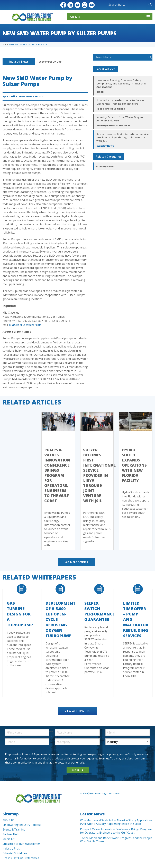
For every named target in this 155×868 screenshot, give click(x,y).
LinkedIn (70, 5)
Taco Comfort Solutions (111, 109)
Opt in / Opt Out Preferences (21, 858)
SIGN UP (78, 770)
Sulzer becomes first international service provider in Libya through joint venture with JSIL (123, 137)
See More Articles (76, 562)
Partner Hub (11, 834)
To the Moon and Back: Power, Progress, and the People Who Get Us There (116, 840)
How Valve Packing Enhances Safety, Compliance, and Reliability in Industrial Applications (121, 83)
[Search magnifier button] (150, 4)
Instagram (85, 5)
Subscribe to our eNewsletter (21, 844)
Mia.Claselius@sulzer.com (25, 325)
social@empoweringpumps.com (100, 793)
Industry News (19, 62)
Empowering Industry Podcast (22, 825)
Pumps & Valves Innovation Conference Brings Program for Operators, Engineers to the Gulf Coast (57, 475)
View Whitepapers (77, 711)
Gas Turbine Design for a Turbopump (20, 614)
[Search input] (128, 4)
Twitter (77, 5)
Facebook (63, 5)
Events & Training (14, 830)
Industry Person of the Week (113, 126)
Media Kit (8, 839)
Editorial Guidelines (15, 853)
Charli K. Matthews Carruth (25, 96)
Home (5, 44)
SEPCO (100, 92)
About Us (8, 820)
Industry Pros (11, 848)
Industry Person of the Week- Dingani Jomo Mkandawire (120, 119)
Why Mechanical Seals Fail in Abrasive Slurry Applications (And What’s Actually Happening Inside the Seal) (116, 822)
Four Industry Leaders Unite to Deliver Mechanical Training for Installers (120, 102)
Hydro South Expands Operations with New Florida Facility (134, 465)
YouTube (92, 5)
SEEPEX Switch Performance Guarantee (99, 611)
